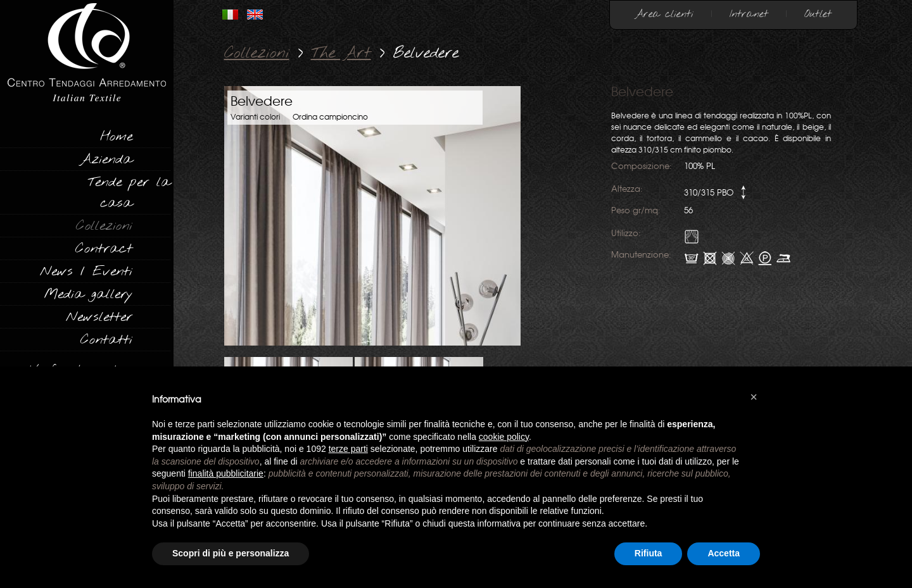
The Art (341, 53)
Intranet (749, 14)
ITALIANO (230, 15)
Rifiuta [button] (649, 553)
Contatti (106, 340)
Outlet (818, 14)
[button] (754, 397)
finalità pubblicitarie (226, 473)
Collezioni (104, 226)
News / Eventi (86, 272)
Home (116, 137)
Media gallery (88, 294)
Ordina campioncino (330, 117)
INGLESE (255, 15)
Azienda (106, 160)
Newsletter (99, 317)
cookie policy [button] (504, 437)
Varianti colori (255, 117)
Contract (104, 249)
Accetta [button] (724, 553)
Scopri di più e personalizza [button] (231, 553)
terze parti (348, 449)
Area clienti (664, 14)
